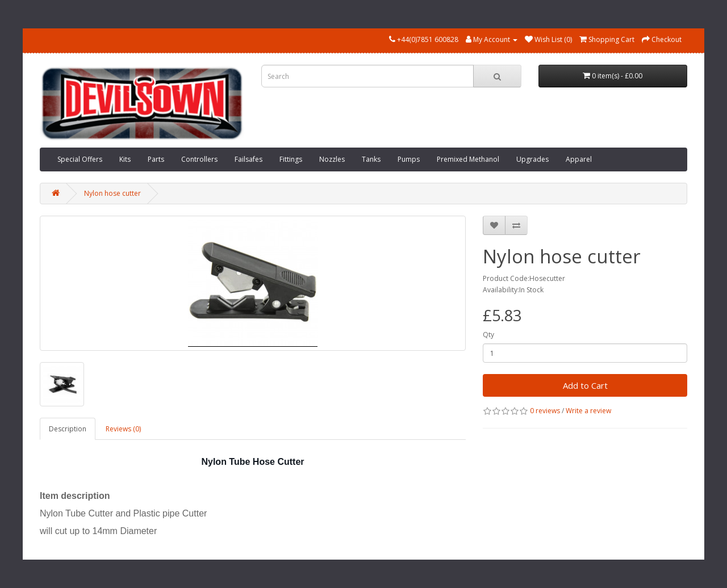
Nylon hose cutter (112, 193)
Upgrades (532, 159)
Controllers (199, 159)
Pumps (409, 159)
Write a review (588, 411)
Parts (156, 159)
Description (68, 429)
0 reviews (545, 411)
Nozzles (332, 159)
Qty (488, 335)
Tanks (371, 159)
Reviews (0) (123, 429)
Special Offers (80, 159)
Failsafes (248, 159)
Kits (125, 159)
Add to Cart (585, 385)
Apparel (579, 159)
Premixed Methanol (468, 159)
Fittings (291, 159)
